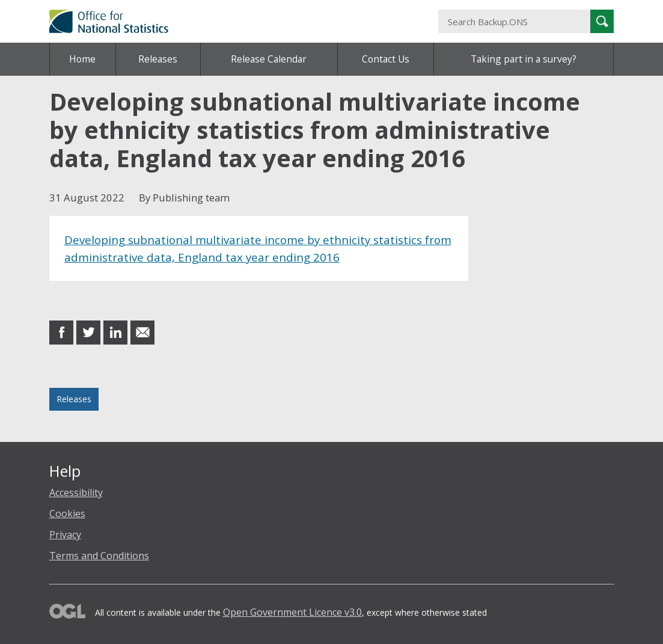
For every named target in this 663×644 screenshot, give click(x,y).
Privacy (65, 535)
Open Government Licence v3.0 (292, 612)
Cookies (67, 514)
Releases (158, 59)
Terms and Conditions (99, 556)
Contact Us (386, 59)
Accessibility (76, 492)
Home (82, 59)
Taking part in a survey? (524, 59)
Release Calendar (269, 59)
